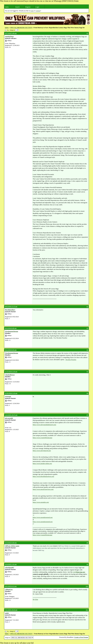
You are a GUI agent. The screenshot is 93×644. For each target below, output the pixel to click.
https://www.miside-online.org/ (42, 463)
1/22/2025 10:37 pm (11, 415)
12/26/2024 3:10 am (11, 393)
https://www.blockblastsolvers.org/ (43, 476)
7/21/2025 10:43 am (11, 610)
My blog (35, 599)
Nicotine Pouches (71, 360)
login (32, 11)
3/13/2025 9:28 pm (11, 543)
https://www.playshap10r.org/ (42, 451)
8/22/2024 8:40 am (11, 328)
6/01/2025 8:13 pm (11, 586)
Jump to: (19, 638)
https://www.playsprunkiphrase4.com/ (44, 425)
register (38, 11)
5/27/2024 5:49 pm (11, 33)
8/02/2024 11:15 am (11, 306)
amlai (7, 613)
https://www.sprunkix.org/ (41, 502)
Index (7, 7)
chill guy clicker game (12, 546)
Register (28, 7)
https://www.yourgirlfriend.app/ (43, 438)
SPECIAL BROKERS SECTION (21, 28)
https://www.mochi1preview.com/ (43, 489)
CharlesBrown (10, 375)
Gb (74, 572)
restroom (8, 396)
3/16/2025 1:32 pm (11, 564)
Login (37, 7)
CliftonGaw (9, 589)
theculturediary (10, 310)
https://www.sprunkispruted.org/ (43, 517)
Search (17, 7)
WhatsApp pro (80, 572)
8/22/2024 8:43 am (11, 350)
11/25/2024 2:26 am (11, 372)
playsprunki (9, 418)
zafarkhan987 (10, 568)
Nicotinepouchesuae (12, 331)
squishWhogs (9, 36)
